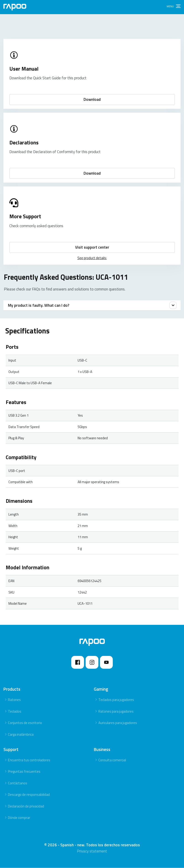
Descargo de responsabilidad (29, 795)
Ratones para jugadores (116, 712)
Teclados (15, 712)
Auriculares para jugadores (118, 723)
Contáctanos (18, 783)
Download (92, 99)
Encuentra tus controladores (29, 760)
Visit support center (92, 247)
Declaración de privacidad (26, 806)
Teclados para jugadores (116, 700)
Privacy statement (92, 851)
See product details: (92, 258)
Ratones (14, 700)
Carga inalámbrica (21, 735)
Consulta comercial (112, 760)
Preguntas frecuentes (24, 772)
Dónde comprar (19, 818)
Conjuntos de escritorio (25, 723)
